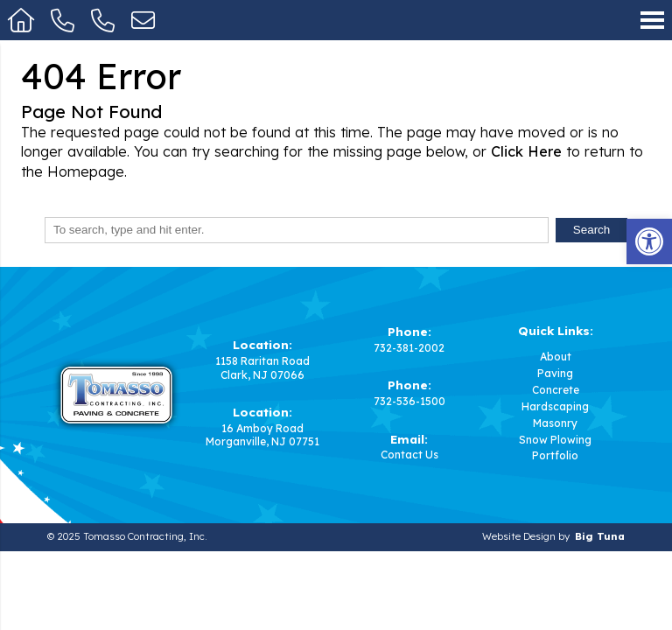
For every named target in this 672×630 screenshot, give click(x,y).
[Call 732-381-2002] (63, 20)
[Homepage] (21, 20)
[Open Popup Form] (143, 20)
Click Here (526, 151)
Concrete (556, 390)
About (556, 357)
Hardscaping (555, 407)
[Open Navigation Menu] (652, 20)
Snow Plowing (555, 440)
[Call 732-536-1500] (103, 20)
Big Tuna (600, 536)
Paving (555, 374)
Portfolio (555, 456)
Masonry (555, 423)
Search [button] (592, 230)
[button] (649, 241)
